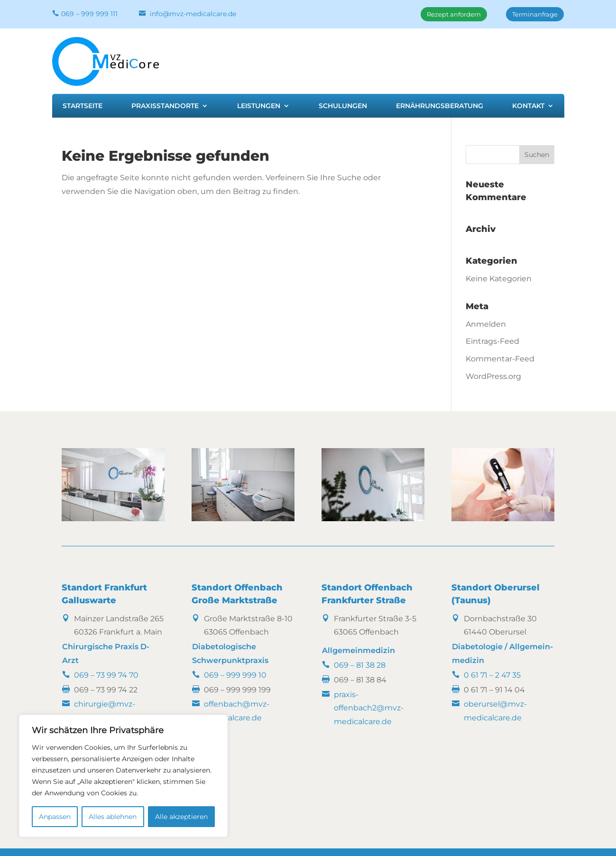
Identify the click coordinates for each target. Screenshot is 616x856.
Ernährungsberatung (440, 106)
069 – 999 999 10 (235, 675)
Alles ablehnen (113, 817)
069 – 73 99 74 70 (106, 675)
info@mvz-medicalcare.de (193, 14)
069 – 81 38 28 (360, 665)
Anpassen (55, 817)
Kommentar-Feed (500, 359)
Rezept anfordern (454, 14)
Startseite (83, 106)
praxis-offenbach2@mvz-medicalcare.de (369, 708)
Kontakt (528, 106)
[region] (123, 776)
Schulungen (343, 106)
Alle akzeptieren (181, 817)
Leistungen (259, 106)
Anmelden (486, 324)
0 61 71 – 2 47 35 (492, 675)
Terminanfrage (535, 14)
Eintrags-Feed (492, 341)
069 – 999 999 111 (89, 14)
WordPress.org (493, 376)
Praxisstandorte (165, 106)
